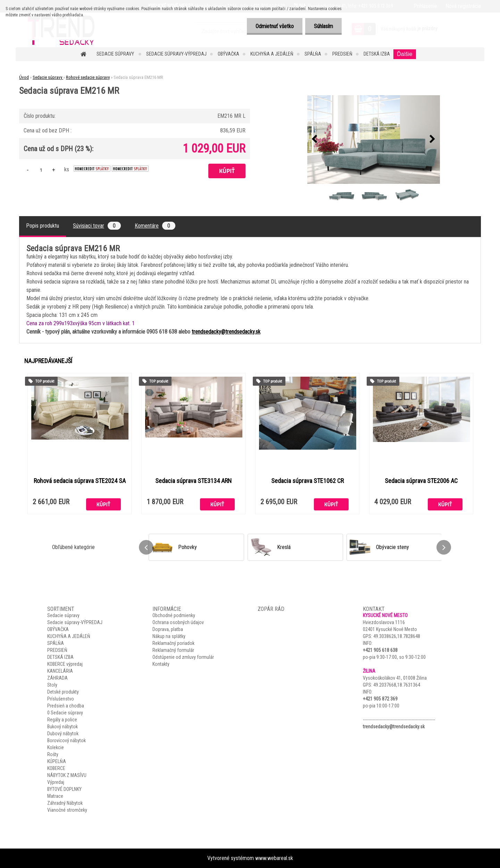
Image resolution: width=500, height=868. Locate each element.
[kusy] (41, 170)
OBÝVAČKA (228, 54)
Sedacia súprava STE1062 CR (307, 481)
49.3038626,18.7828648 (397, 636)
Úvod (24, 77)
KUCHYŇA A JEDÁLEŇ (272, 54)
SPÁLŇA (313, 54)
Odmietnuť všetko (275, 26)
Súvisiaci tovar (97, 226)
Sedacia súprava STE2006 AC (421, 481)
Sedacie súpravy (116, 54)
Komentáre (155, 226)
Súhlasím (323, 26)
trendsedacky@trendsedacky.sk (226, 332)
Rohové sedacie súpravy (88, 77)
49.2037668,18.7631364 (397, 685)
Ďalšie (405, 54)
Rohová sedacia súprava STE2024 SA (80, 481)
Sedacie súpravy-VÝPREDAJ (176, 54)
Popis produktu (43, 226)
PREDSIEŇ (342, 54)
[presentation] (315, 139)
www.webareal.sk (274, 858)
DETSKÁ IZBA (377, 54)
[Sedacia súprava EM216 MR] (374, 140)
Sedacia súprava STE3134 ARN (193, 481)
